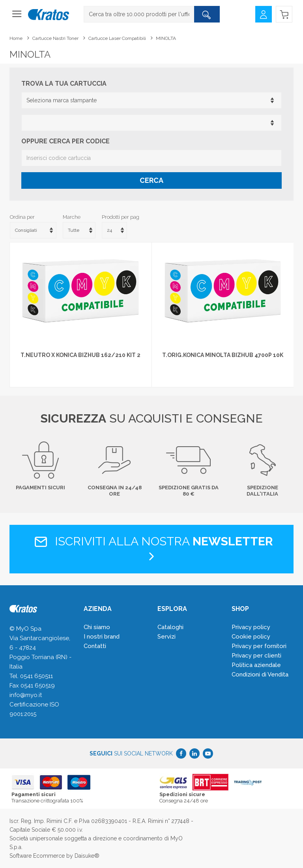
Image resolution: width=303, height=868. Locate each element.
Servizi (166, 637)
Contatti (95, 646)
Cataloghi (170, 627)
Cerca (151, 180)
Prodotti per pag (121, 217)
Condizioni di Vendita (260, 674)
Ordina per (22, 217)
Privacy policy (251, 627)
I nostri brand (102, 637)
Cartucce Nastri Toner (55, 38)
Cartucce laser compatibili (117, 38)
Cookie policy (251, 637)
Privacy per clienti (256, 656)
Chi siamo (97, 627)
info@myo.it (26, 695)
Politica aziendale (256, 665)
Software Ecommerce (37, 856)
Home (16, 38)
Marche (72, 217)
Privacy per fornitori (259, 646)
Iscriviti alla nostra (152, 548)
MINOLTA (166, 38)
